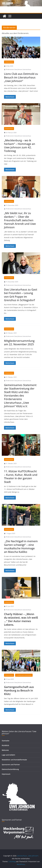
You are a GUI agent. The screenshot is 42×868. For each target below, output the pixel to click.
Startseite (6, 741)
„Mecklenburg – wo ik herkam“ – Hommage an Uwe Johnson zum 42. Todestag (20, 146)
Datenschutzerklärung (10, 769)
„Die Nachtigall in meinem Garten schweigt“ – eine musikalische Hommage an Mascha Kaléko (21, 546)
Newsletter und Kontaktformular (14, 760)
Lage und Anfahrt (8, 755)
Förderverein (9, 62)
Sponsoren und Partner (11, 765)
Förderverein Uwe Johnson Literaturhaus (18, 69)
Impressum (6, 774)
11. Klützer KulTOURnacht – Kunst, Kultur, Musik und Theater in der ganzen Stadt (21, 476)
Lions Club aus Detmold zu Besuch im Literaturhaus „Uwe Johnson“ (21, 77)
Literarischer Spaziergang (24, 675)
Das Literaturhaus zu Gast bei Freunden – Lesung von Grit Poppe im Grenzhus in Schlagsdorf (21, 295)
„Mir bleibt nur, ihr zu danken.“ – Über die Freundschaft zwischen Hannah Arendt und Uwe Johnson (20, 220)
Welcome (5, 750)
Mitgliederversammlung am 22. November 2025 (19, 342)
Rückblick (5, 745)
